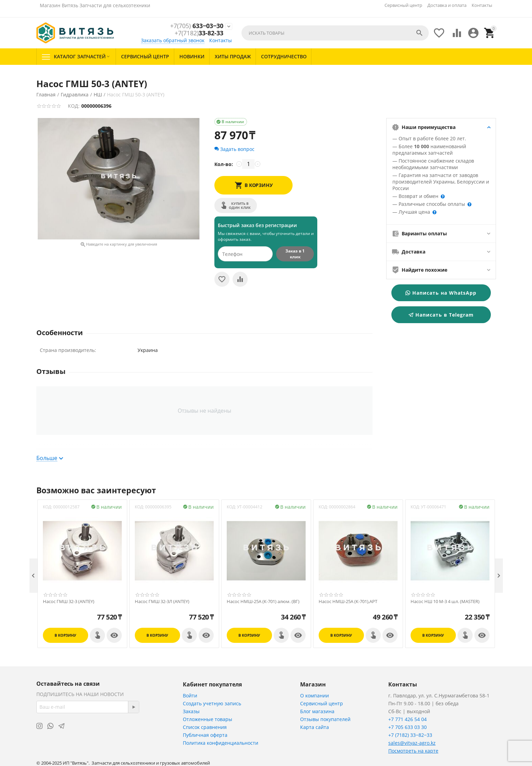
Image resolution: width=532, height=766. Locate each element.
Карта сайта (315, 727)
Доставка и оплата (447, 5)
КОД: (74, 106)
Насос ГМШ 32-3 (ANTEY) (69, 602)
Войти (190, 696)
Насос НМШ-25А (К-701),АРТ (348, 602)
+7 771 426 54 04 (407, 719)
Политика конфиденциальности (221, 743)
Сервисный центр (403, 5)
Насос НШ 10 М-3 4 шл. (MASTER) (445, 602)
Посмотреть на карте (413, 751)
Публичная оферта (205, 735)
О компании (315, 696)
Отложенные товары (208, 719)
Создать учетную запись (212, 703)
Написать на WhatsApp (441, 293)
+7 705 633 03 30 (407, 727)
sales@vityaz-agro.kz (412, 743)
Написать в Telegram (441, 315)
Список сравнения (205, 727)
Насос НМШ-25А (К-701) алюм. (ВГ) (263, 602)
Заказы (191, 711)
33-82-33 (199, 34)
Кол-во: (224, 164)
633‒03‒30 (197, 26)
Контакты (482, 5)
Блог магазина (317, 711)
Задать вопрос (234, 149)
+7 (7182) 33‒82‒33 (410, 735)
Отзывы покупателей (325, 719)
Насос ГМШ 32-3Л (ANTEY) (162, 602)
